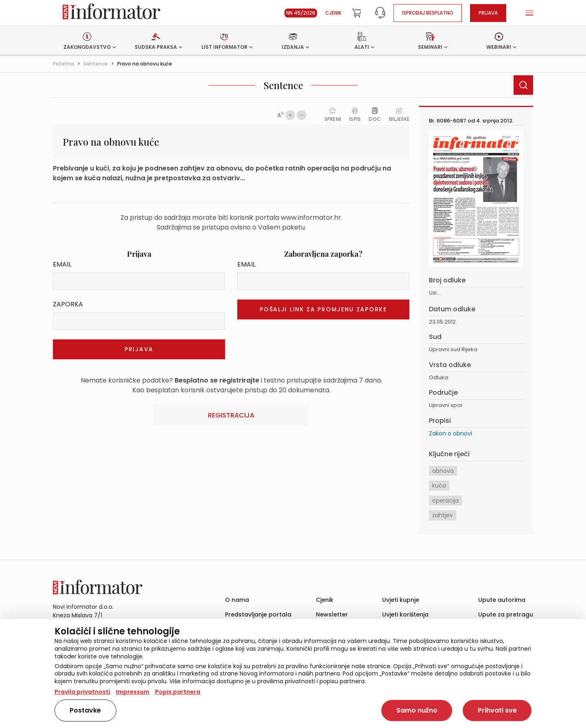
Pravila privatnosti (82, 692)
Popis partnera (178, 692)
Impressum (133, 692)
